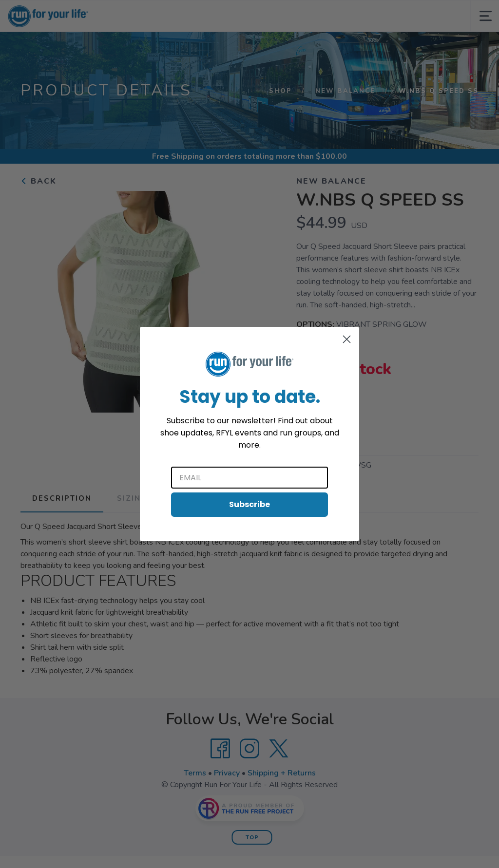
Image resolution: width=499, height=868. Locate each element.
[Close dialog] (347, 339)
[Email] (249, 478)
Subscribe (249, 504)
